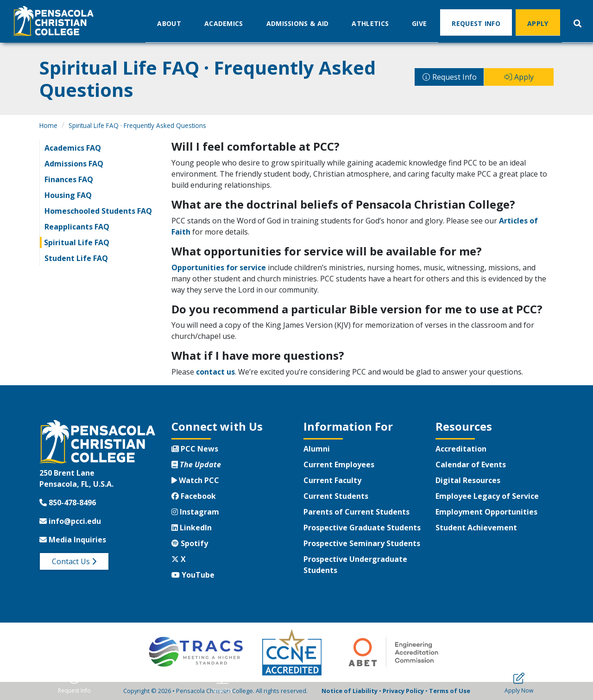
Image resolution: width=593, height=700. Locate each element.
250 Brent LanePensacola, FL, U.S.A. (76, 478)
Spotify (190, 543)
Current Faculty (332, 480)
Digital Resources (468, 480)
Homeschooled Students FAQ (98, 211)
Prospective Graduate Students (362, 528)
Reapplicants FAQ (77, 227)
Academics (224, 23)
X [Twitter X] (179, 559)
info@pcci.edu (70, 521)
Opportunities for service (219, 267)
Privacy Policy (403, 691)
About (169, 23)
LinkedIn (192, 528)
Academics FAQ (73, 148)
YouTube (193, 575)
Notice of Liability (350, 691)
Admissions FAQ (74, 164)
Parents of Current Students (356, 512)
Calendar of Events (471, 465)
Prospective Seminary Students (362, 543)
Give (419, 23)
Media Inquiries (73, 540)
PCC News (195, 449)
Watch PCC (195, 480)
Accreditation (461, 449)
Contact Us (74, 561)
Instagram (195, 512)
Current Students (336, 496)
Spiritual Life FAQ (77, 242)
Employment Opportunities (486, 512)
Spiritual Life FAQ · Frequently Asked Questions (137, 125)
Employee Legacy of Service (487, 496)
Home (48, 125)
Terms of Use (450, 691)
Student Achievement (476, 528)
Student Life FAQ (76, 258)
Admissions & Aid (298, 23)
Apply (538, 23)
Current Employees (339, 465)
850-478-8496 (68, 503)
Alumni (317, 449)
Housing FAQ (68, 195)
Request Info (476, 23)
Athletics (370, 23)
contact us (215, 372)
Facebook (194, 496)
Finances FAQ (69, 179)
